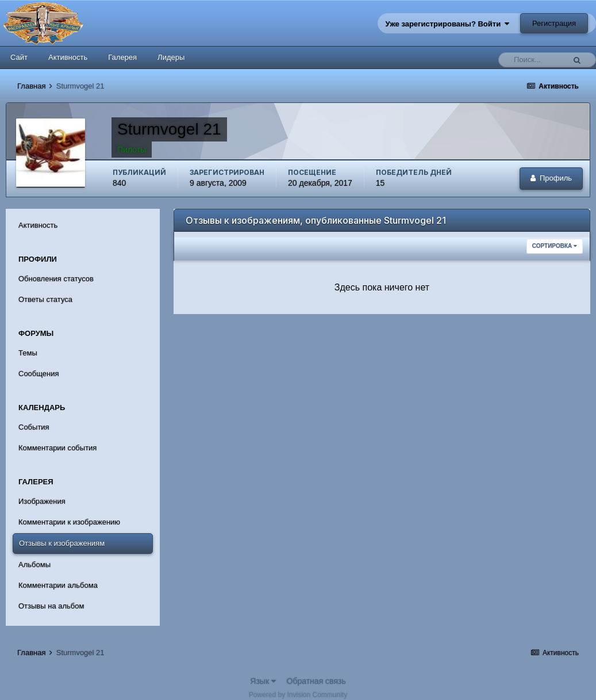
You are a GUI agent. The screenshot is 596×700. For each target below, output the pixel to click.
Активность (68, 57)
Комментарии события (57, 448)
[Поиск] (535, 60)
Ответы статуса (45, 299)
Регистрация (554, 23)
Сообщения (39, 374)
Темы (28, 353)
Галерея (122, 57)
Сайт (19, 57)
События (34, 427)
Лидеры (171, 57)
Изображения (42, 501)
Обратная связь (316, 681)
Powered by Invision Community (298, 695)
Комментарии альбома (58, 585)
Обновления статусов (56, 279)
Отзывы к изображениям (62, 543)
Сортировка (555, 246)
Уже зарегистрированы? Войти (448, 24)
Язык (263, 681)
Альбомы (34, 565)
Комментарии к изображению (69, 522)
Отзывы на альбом (51, 606)
